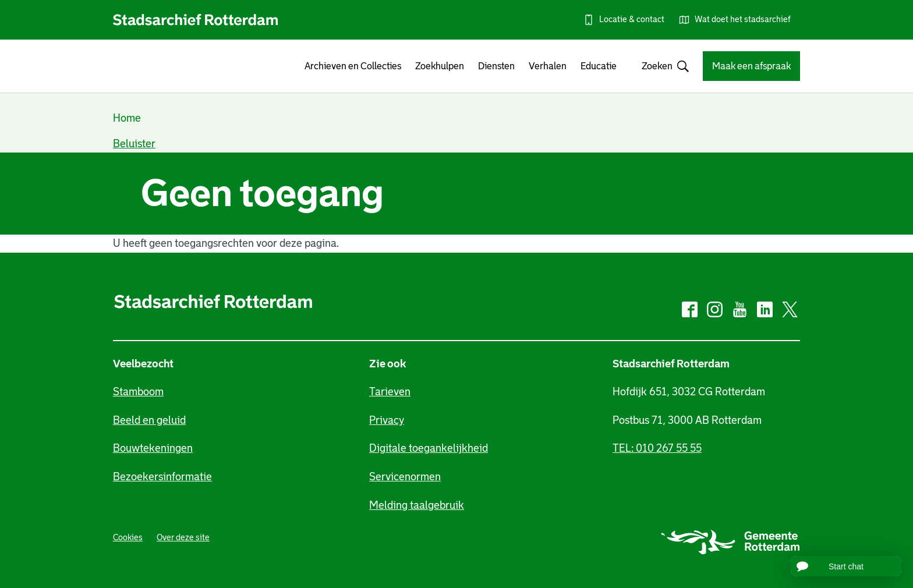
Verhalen (548, 66)
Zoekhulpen (440, 66)
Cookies (128, 537)
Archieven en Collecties (353, 66)
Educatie (599, 66)
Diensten (496, 66)
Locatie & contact (632, 19)
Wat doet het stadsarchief (743, 19)
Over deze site (183, 537)
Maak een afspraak (751, 66)
